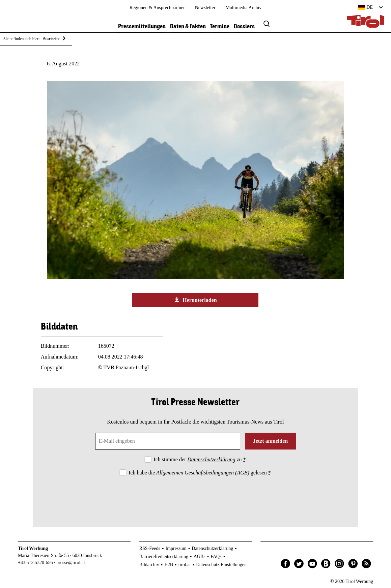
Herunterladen (195, 300)
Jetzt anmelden (271, 441)
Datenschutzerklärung (211, 459)
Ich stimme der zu (200, 459)
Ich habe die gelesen (200, 473)
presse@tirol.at (71, 563)
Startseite (51, 39)
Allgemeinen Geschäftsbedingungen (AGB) (203, 473)
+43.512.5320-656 (35, 563)
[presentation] (195, 496)
